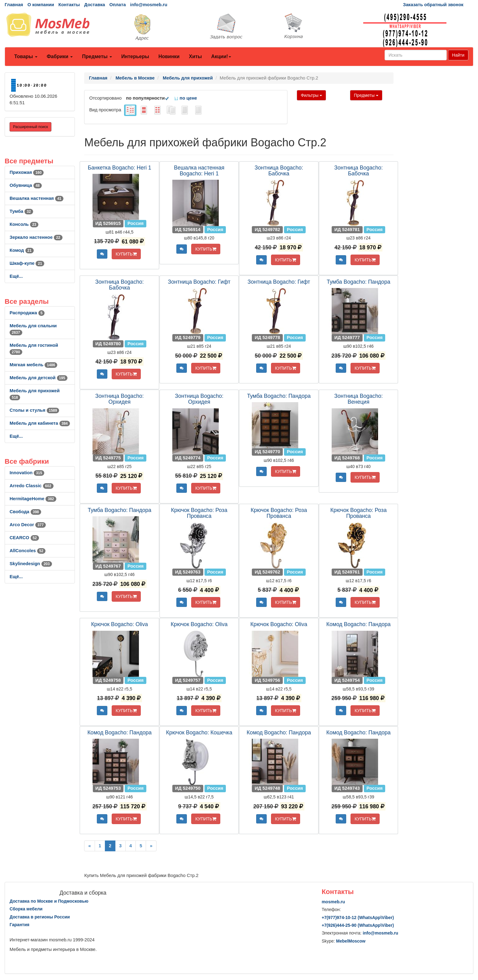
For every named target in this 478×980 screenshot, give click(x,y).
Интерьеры (135, 56)
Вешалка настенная (37, 198)
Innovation (27, 473)
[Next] (151, 846)
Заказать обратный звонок (433, 5)
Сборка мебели (26, 909)
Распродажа (27, 313)
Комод (22, 250)
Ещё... (16, 276)
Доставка (95, 5)
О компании (41, 5)
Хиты (195, 56)
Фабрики (60, 56)
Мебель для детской (39, 378)
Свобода (25, 512)
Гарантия (19, 925)
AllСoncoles (28, 551)
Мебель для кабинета (40, 423)
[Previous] (89, 846)
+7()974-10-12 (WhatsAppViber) (358, 918)
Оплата (117, 5)
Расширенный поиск (30, 127)
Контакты (69, 5)
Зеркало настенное (36, 237)
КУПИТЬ (126, 254)
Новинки (169, 56)
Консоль (24, 224)
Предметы (97, 56)
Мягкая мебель (33, 365)
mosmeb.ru (333, 902)
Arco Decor (28, 525)
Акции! (221, 56)
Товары (26, 56)
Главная (14, 5)
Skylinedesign (31, 564)
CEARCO (24, 538)
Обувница (26, 185)
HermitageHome (33, 499)
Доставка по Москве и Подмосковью (49, 901)
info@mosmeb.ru (149, 5)
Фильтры (311, 95)
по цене (185, 98)
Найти (458, 55)
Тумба (21, 211)
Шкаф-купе (27, 263)
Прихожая (27, 172)
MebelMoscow (351, 941)
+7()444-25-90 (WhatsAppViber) (358, 925)
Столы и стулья (34, 410)
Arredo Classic (32, 486)
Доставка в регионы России (40, 917)
